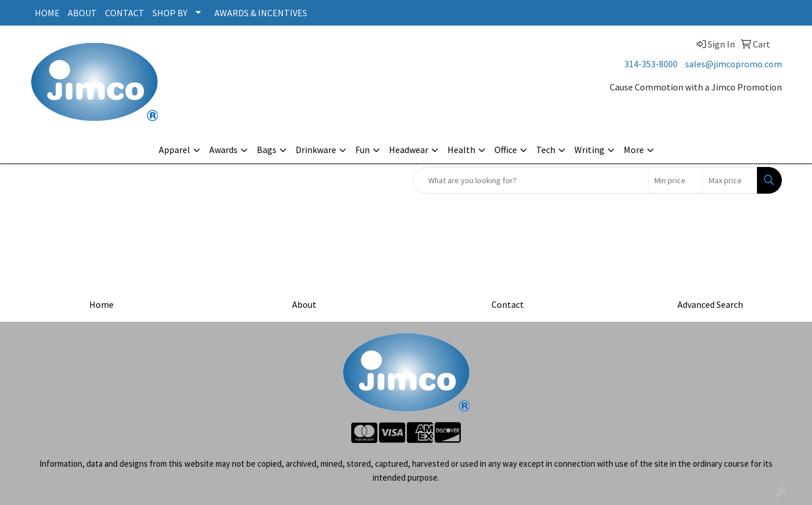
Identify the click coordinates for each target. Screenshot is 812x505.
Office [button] (506, 150)
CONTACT (125, 13)
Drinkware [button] (316, 150)
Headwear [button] (409, 150)
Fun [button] (363, 150)
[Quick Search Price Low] (676, 180)
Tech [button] (546, 150)
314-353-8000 (651, 64)
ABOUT (82, 13)
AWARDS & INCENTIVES (261, 13)
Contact (508, 304)
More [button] (634, 150)
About (304, 304)
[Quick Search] (531, 180)
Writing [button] (589, 150)
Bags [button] (267, 150)
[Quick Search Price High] (730, 180)
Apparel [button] (174, 150)
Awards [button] (223, 150)
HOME (47, 13)
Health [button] (461, 150)
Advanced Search (710, 304)
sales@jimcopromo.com (733, 64)
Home (101, 304)
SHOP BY (170, 13)
